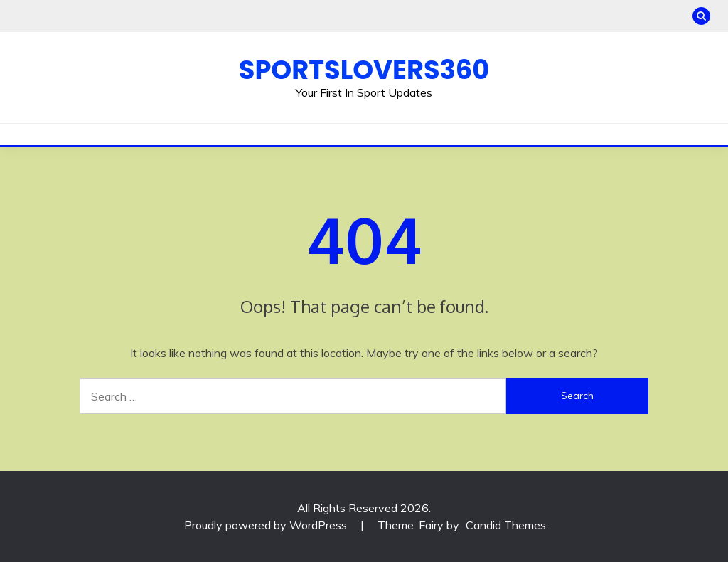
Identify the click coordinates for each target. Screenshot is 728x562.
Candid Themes (506, 525)
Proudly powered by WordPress (267, 525)
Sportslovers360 (364, 70)
